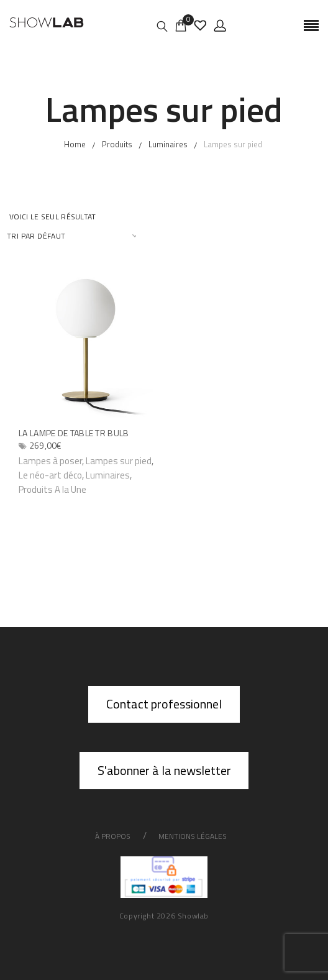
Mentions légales (193, 836)
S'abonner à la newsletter (164, 770)
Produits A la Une (52, 489)
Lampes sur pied (119, 461)
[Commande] (72, 236)
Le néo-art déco (50, 475)
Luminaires (108, 475)
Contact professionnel (164, 704)
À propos (113, 836)
